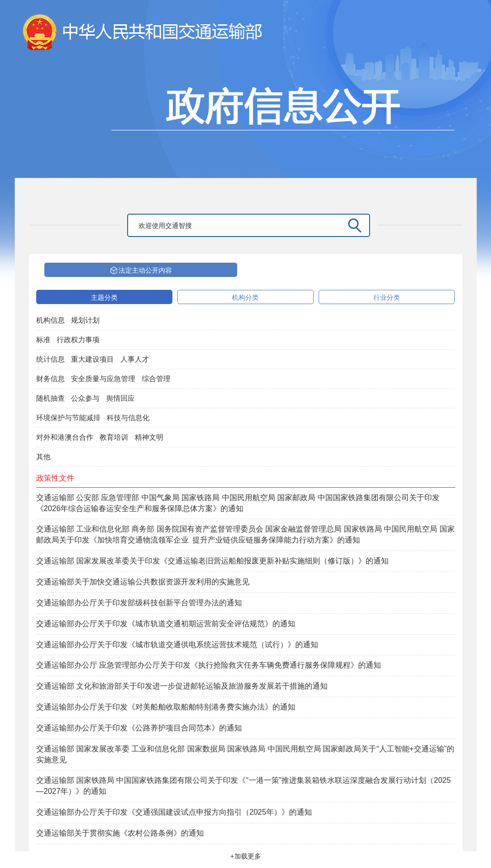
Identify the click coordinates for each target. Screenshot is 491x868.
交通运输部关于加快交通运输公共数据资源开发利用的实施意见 (143, 582)
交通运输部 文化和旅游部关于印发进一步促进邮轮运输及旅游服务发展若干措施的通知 (182, 686)
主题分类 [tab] (104, 297)
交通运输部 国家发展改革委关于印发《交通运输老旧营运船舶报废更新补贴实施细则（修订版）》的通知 (212, 561)
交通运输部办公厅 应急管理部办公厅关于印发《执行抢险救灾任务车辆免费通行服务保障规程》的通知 (209, 665)
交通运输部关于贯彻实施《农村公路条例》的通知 (120, 833)
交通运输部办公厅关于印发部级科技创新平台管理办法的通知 (139, 603)
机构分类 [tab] (245, 297)
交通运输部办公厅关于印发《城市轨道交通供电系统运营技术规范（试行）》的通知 (177, 645)
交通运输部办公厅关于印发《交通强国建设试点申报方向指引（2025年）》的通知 (174, 812)
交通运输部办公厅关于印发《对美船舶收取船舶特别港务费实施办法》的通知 (166, 707)
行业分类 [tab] (387, 297)
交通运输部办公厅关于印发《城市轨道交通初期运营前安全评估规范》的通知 (166, 624)
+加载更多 (245, 856)
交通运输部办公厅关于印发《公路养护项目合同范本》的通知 (139, 728)
